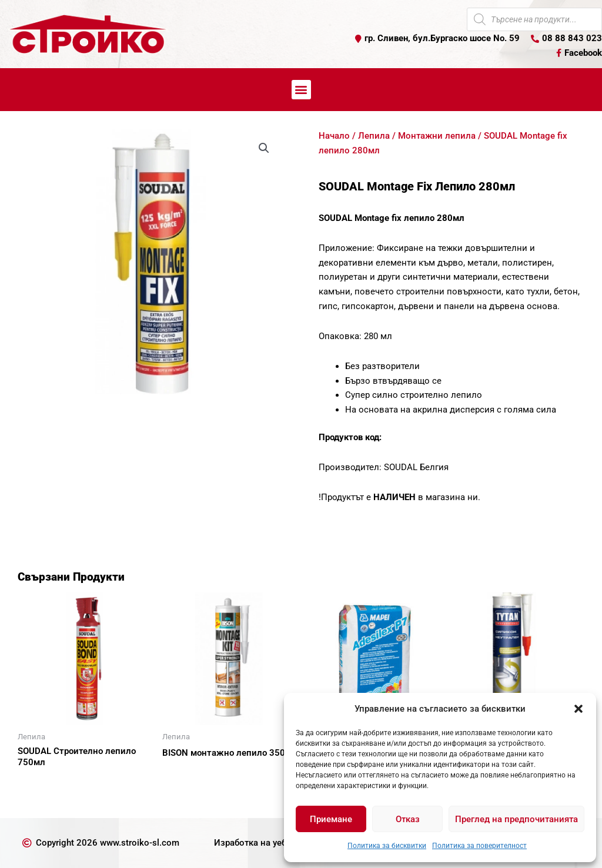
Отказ (408, 819)
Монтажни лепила (437, 136)
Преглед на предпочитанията (516, 819)
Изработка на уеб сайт (261, 843)
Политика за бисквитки (387, 846)
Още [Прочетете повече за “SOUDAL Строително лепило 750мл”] (41, 783)
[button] (578, 709)
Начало (334, 136)
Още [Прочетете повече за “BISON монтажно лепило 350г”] (186, 773)
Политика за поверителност (479, 846)
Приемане (331, 819)
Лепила (374, 136)
